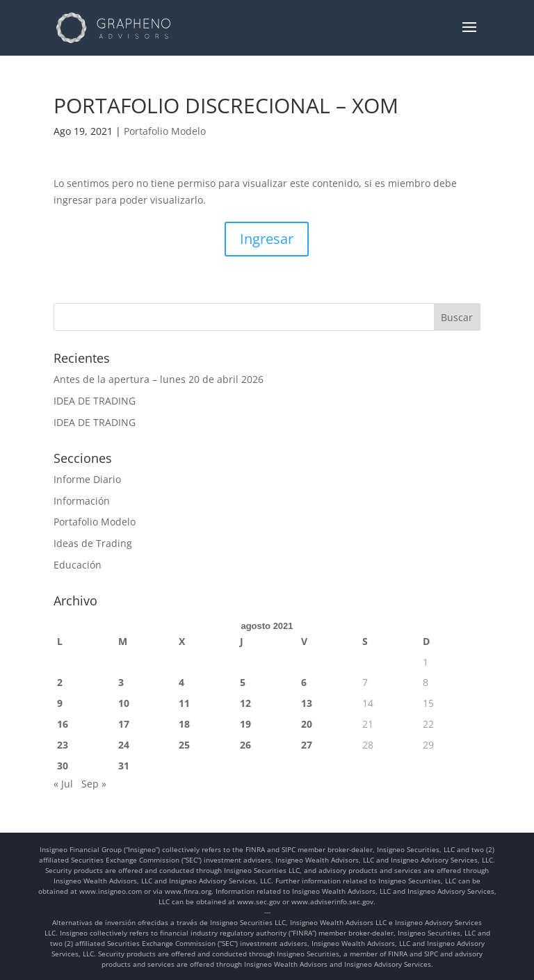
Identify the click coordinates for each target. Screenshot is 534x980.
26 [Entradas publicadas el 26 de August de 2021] (245, 745)
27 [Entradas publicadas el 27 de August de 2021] (307, 745)
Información (82, 501)
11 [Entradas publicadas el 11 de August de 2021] (184, 703)
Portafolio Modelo (165, 131)
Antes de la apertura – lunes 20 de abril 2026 (159, 379)
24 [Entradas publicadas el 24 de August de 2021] (124, 745)
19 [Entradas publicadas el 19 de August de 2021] (245, 724)
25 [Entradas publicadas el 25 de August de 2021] (184, 745)
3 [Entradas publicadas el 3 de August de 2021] (121, 682)
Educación (78, 565)
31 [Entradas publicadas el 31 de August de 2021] (124, 766)
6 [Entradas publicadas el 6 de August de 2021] (304, 682)
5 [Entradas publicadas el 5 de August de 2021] (243, 682)
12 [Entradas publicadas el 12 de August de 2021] (245, 703)
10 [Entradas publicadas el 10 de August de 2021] (124, 703)
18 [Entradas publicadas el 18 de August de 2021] (184, 724)
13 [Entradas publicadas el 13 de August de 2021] (307, 703)
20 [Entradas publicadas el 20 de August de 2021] (307, 724)
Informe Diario (87, 479)
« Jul (63, 784)
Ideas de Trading (93, 543)
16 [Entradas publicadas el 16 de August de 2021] (63, 724)
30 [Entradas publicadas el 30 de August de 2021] (63, 766)
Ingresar (267, 239)
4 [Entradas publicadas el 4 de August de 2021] (181, 682)
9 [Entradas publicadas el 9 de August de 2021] (60, 703)
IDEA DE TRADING (95, 401)
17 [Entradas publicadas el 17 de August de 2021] (124, 724)
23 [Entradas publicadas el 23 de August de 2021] (63, 745)
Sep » (94, 784)
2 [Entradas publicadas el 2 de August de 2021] (60, 682)
